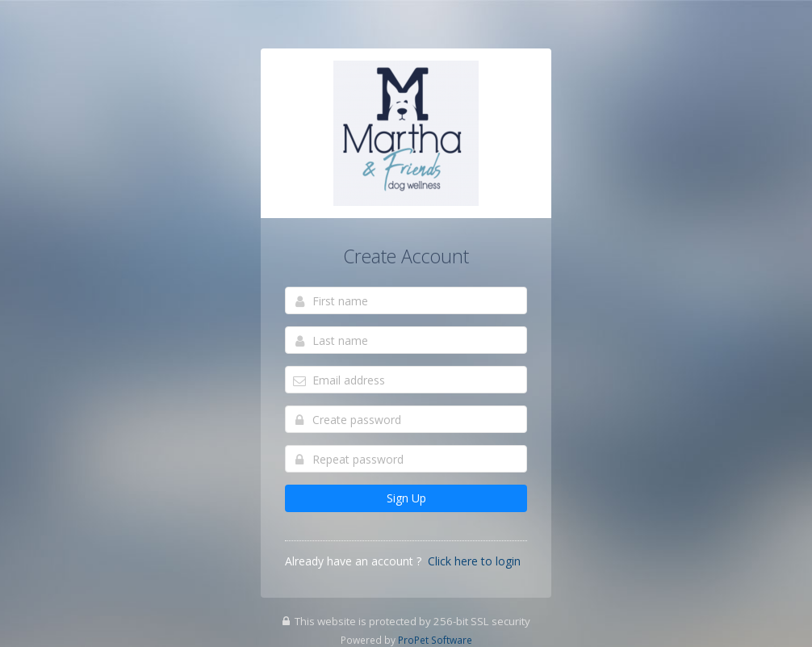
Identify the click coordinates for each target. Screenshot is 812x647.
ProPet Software (435, 640)
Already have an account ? (353, 561)
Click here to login (474, 561)
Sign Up (406, 498)
